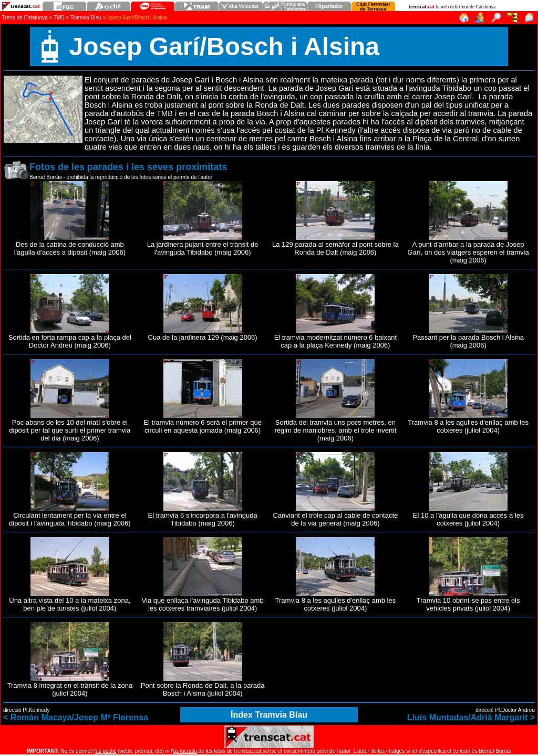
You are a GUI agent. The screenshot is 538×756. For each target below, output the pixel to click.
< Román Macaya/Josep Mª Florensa (76, 717)
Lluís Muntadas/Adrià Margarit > (471, 717)
